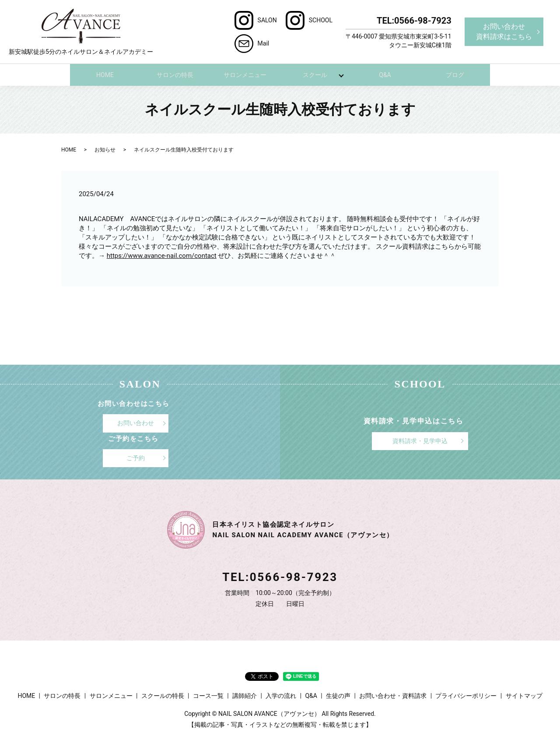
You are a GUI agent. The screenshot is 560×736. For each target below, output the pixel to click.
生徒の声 (338, 695)
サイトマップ (524, 695)
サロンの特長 (175, 74)
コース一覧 (208, 695)
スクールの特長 (163, 695)
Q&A (385, 74)
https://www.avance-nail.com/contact (162, 255)
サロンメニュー (245, 74)
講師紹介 (245, 695)
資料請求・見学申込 (420, 440)
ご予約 (136, 457)
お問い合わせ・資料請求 (393, 695)
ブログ (455, 74)
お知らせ (105, 149)
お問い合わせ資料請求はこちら (504, 31)
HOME (105, 74)
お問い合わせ (136, 423)
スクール (315, 74)
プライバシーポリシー (466, 695)
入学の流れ (281, 695)
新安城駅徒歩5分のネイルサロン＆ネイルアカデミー (81, 32)
